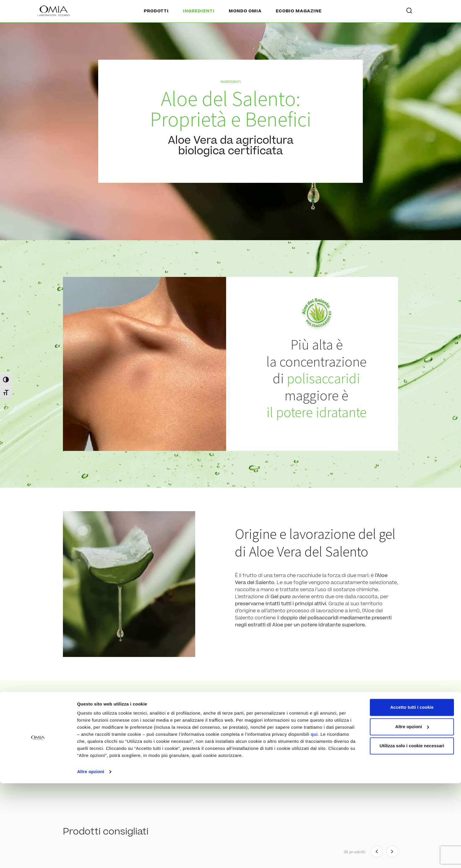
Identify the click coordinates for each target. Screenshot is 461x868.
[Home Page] (54, 11)
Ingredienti (199, 11)
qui (314, 819)
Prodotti (156, 11)
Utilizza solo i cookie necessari (412, 831)
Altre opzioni (91, 856)
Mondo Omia (245, 11)
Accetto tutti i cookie (412, 792)
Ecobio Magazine (299, 11)
